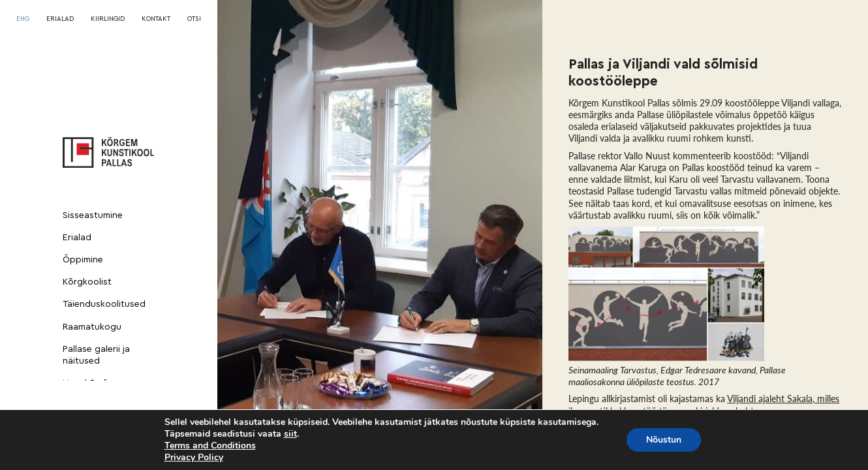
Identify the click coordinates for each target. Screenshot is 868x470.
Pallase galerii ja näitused (96, 355)
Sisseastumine (93, 215)
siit (290, 434)
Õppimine (83, 260)
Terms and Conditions (210, 446)
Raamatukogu (92, 327)
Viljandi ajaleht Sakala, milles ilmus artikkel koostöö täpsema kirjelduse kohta (704, 404)
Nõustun (664, 440)
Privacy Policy (194, 457)
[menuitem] (23, 19)
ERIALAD (60, 19)
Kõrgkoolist (87, 282)
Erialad (77, 238)
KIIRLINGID (108, 19)
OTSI (194, 19)
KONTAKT (156, 19)
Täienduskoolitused (104, 304)
